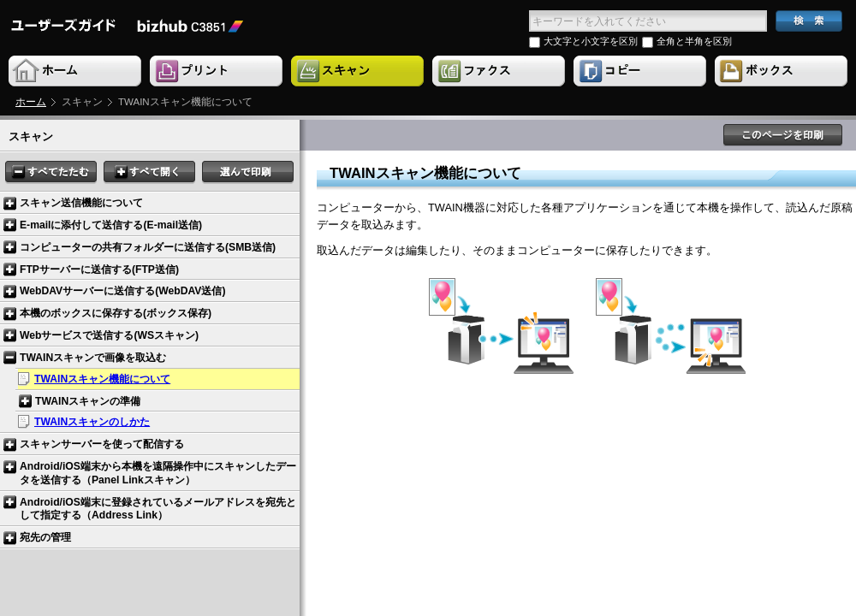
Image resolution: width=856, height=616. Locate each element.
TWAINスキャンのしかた (92, 422)
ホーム (31, 102)
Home (76, 72)
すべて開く (149, 172)
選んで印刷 (248, 172)
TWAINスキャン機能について (102, 379)
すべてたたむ (51, 172)
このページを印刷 (783, 135)
